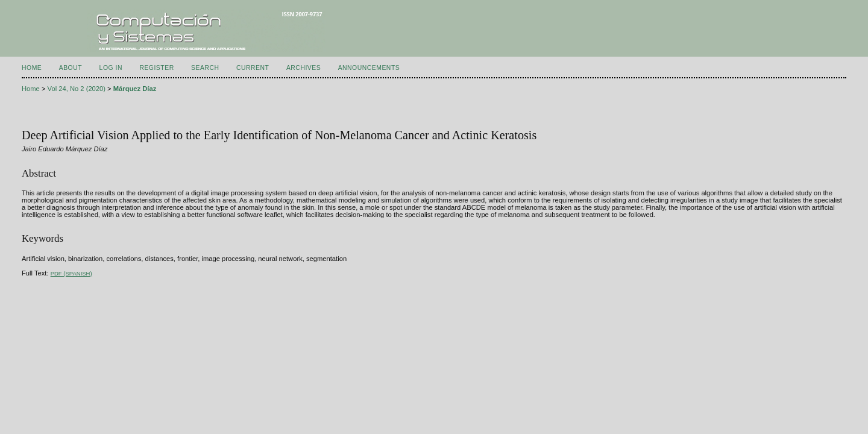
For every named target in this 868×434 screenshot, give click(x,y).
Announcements (369, 68)
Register (156, 68)
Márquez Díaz (135, 89)
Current (253, 68)
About (71, 68)
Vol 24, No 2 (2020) (77, 89)
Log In (111, 68)
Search (205, 68)
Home (32, 68)
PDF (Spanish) (71, 273)
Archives (303, 68)
